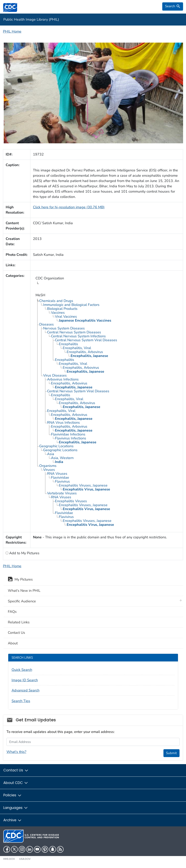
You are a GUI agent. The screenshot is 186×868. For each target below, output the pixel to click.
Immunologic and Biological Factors (71, 305)
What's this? (16, 752)
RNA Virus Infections (63, 423)
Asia (51, 454)
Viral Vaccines (66, 316)
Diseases (46, 324)
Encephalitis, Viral (77, 348)
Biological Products (62, 309)
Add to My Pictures (24, 553)
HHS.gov (9, 859)
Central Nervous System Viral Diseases (86, 340)
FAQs (12, 612)
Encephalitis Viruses (71, 501)
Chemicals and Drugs (56, 301)
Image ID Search (25, 680)
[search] (173, 6)
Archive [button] (13, 820)
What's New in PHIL (24, 591)
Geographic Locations (56, 446)
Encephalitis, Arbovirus (85, 352)
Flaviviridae (60, 477)
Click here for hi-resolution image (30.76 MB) (69, 207)
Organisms (48, 466)
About (13, 643)
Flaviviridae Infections (68, 434)
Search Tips (21, 701)
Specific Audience (22, 601)
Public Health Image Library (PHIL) (31, 19)
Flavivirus (62, 481)
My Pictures (20, 580)
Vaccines (58, 313)
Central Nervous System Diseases (74, 332)
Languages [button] (16, 808)
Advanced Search (26, 690)
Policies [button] (13, 795)
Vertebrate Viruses (62, 493)
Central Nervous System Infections (78, 336)
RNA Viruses (57, 474)
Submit (171, 753)
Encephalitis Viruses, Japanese (83, 485)
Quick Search (22, 670)
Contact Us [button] (16, 770)
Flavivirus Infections (71, 438)
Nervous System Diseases (64, 328)
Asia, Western (62, 458)
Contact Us (16, 633)
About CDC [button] (16, 783)
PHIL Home (12, 31)
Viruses (49, 470)
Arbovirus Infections (63, 379)
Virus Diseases (55, 375)
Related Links (19, 622)
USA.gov (25, 859)
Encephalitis (68, 344)
